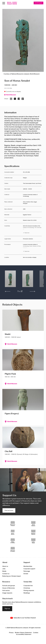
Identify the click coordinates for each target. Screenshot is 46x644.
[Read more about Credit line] (32, 230)
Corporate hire (28, 586)
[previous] (8, 291)
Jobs (4, 569)
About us (5, 566)
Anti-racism (6, 591)
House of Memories (9, 588)
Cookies (36, 633)
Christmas (27, 588)
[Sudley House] (33, 541)
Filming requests (29, 591)
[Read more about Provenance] (32, 248)
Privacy (11, 633)
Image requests (7, 593)
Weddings (27, 593)
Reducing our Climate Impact (12, 576)
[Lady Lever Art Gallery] (13, 549)
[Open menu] (4, 3)
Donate (26, 574)
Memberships (28, 566)
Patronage (27, 571)
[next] (32, 291)
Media (4, 571)
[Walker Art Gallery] (13, 541)
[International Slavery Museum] (13, 532)
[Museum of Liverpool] (13, 524)
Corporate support (29, 569)
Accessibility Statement (24, 634)
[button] (10, 280)
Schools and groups (9, 586)
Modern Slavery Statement (23, 633)
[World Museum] (33, 524)
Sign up (7, 609)
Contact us (6, 574)
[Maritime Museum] (33, 532)
